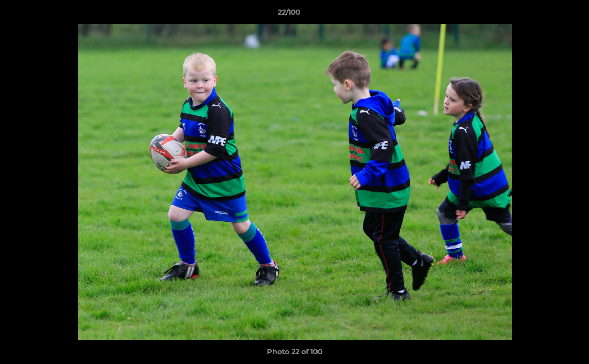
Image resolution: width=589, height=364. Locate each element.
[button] (547, 15)
